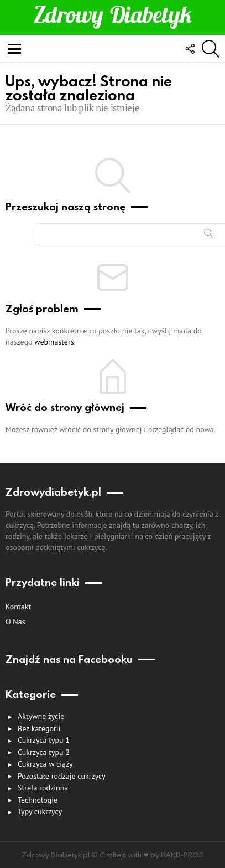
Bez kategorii (39, 728)
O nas (15, 622)
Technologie (38, 800)
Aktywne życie (41, 716)
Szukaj (208, 235)
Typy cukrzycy (40, 811)
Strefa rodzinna (43, 788)
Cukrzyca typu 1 (44, 740)
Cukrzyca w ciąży (45, 764)
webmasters (54, 342)
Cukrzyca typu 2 (44, 752)
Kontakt (18, 607)
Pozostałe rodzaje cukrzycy (62, 776)
